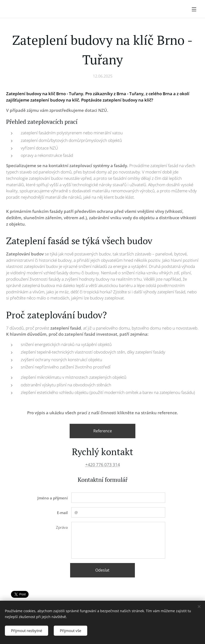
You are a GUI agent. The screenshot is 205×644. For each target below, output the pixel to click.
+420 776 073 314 (103, 465)
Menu (194, 9)
